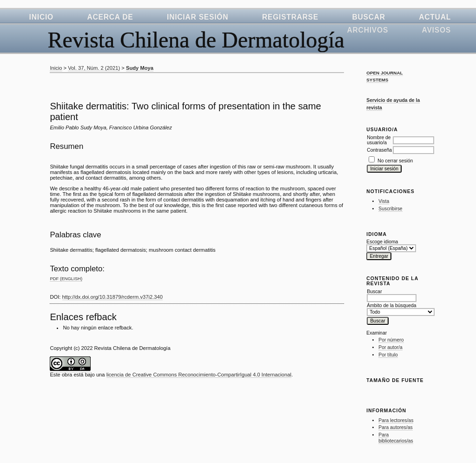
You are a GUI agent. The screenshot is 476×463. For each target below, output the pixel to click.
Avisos (436, 30)
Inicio (41, 17)
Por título (388, 355)
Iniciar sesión (198, 17)
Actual (435, 17)
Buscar (368, 17)
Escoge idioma (382, 242)
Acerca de (110, 17)
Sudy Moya (140, 68)
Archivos (368, 30)
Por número (391, 340)
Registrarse (290, 17)
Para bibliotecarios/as (396, 438)
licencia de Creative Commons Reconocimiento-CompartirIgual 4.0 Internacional (199, 375)
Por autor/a (390, 347)
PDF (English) (66, 278)
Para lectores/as (396, 420)
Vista (384, 201)
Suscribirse (390, 209)
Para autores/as (395, 427)
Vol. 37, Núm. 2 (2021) (94, 68)
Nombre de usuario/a (379, 140)
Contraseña (379, 150)
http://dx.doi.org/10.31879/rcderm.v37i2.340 (112, 297)
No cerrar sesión (395, 161)
